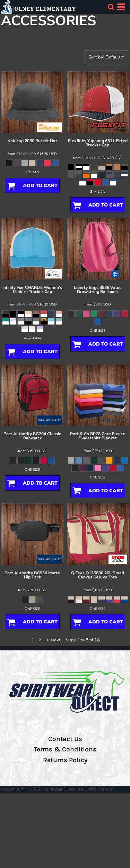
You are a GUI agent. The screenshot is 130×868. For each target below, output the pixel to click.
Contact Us (65, 739)
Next (56, 640)
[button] (111, 7)
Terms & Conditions (65, 749)
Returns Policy (65, 760)
